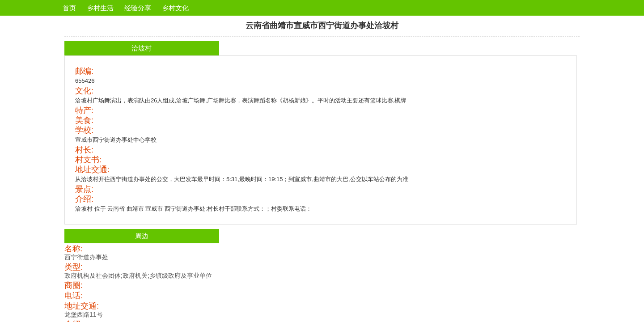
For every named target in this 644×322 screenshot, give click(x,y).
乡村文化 (175, 8)
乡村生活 (100, 8)
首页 (69, 8)
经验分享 (138, 8)
